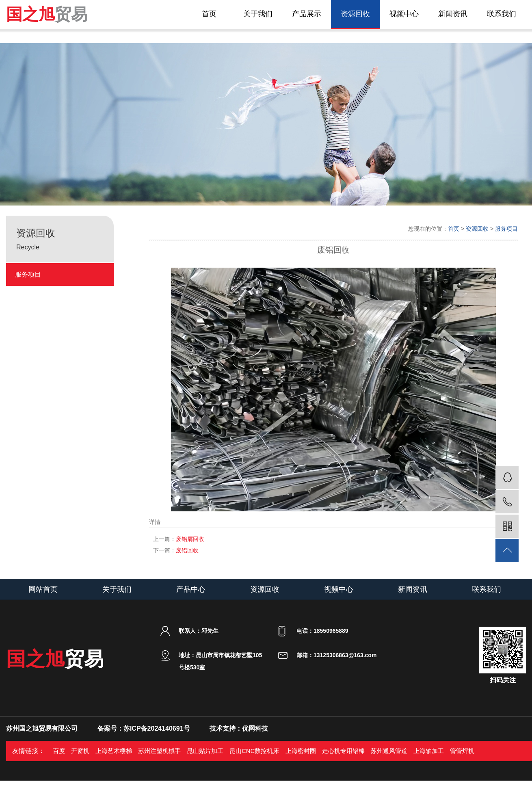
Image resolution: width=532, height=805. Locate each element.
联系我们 (502, 14)
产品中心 (191, 589)
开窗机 (80, 751)
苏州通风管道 (389, 751)
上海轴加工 (429, 751)
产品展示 (307, 14)
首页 (209, 14)
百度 (59, 751)
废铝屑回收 (179, 539)
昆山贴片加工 (205, 751)
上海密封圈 (301, 751)
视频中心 (404, 14)
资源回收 (355, 14)
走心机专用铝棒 (343, 751)
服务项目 (28, 274)
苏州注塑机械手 (159, 751)
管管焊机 (462, 751)
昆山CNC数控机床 (254, 751)
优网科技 (255, 728)
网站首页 (43, 589)
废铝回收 (176, 550)
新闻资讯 (453, 14)
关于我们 (258, 14)
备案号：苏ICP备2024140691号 (144, 728)
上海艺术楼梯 (114, 751)
